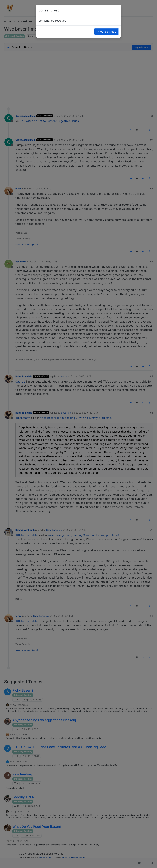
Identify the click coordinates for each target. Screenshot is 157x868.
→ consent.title (106, 32)
